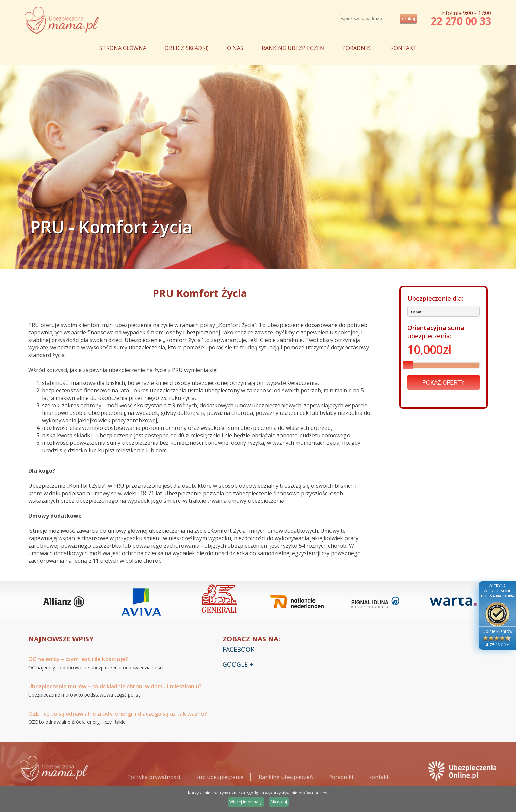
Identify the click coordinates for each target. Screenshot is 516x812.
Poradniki (341, 777)
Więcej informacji (246, 802)
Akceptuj (279, 802)
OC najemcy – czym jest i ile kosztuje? (78, 659)
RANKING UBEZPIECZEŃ (293, 48)
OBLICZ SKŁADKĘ (187, 48)
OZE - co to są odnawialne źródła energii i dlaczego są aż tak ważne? (118, 714)
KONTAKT (404, 48)
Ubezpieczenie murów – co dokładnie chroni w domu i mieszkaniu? (115, 686)
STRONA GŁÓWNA (123, 48)
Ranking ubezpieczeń (286, 777)
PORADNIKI (357, 48)
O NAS (235, 48)
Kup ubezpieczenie (219, 777)
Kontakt (378, 777)
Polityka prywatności (154, 777)
